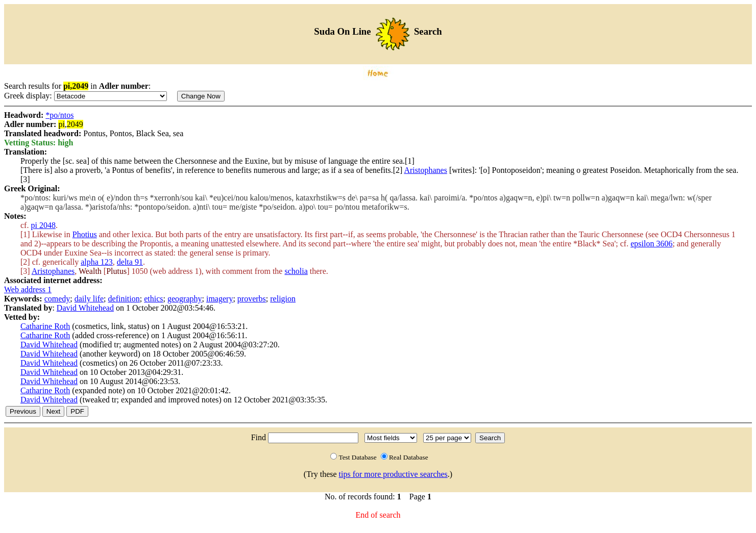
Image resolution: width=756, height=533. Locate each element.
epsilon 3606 (651, 244)
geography (185, 299)
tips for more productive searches (393, 474)
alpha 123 (97, 262)
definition (124, 299)
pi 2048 (43, 225)
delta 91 (130, 262)
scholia (296, 271)
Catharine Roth (45, 326)
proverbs (252, 299)
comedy (57, 299)
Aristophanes (425, 170)
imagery (220, 299)
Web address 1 (28, 289)
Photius (85, 234)
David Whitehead (85, 308)
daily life (89, 299)
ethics (153, 299)
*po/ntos (59, 115)
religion (283, 299)
